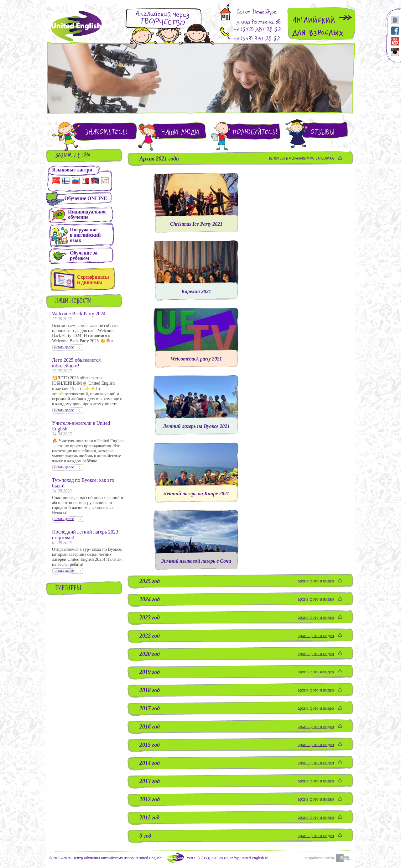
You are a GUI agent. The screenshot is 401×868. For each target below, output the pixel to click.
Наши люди (180, 132)
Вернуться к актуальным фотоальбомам (302, 159)
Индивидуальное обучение (87, 214)
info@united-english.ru (249, 858)
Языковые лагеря (72, 170)
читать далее (64, 347)
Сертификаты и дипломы (93, 280)
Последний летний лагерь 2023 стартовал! (85, 535)
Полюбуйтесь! (255, 132)
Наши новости (73, 301)
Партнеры (68, 589)
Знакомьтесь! (106, 132)
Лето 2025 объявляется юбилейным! (76, 363)
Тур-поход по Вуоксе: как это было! (83, 483)
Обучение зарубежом (84, 255)
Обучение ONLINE (86, 198)
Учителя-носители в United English (81, 426)
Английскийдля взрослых (318, 27)
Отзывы (322, 132)
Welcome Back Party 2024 (79, 314)
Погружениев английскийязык (85, 235)
